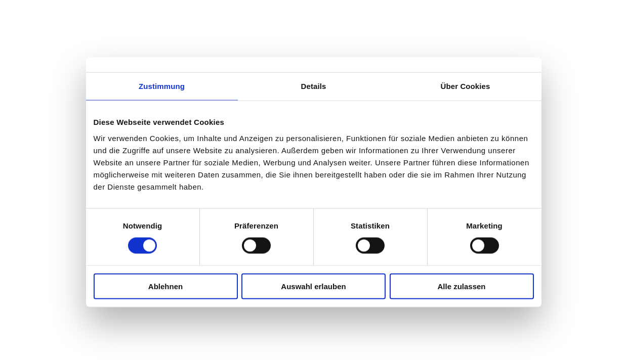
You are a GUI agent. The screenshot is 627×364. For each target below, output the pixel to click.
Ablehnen (165, 286)
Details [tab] (314, 86)
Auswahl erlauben (313, 286)
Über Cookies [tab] (466, 86)
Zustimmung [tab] (162, 86)
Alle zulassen (461, 286)
